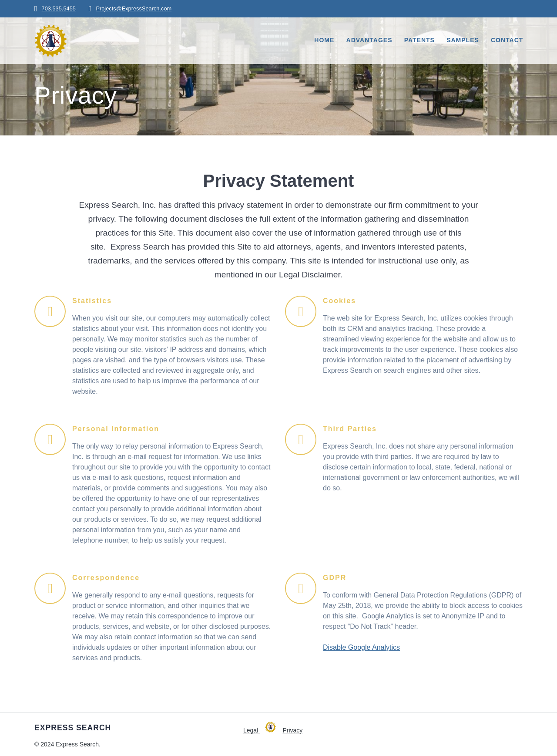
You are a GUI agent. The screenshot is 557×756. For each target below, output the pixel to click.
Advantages (369, 40)
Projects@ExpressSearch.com (134, 8)
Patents (419, 40)
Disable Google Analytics (361, 647)
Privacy (292, 730)
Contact (507, 40)
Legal (252, 730)
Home (324, 40)
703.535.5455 (59, 8)
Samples (463, 40)
